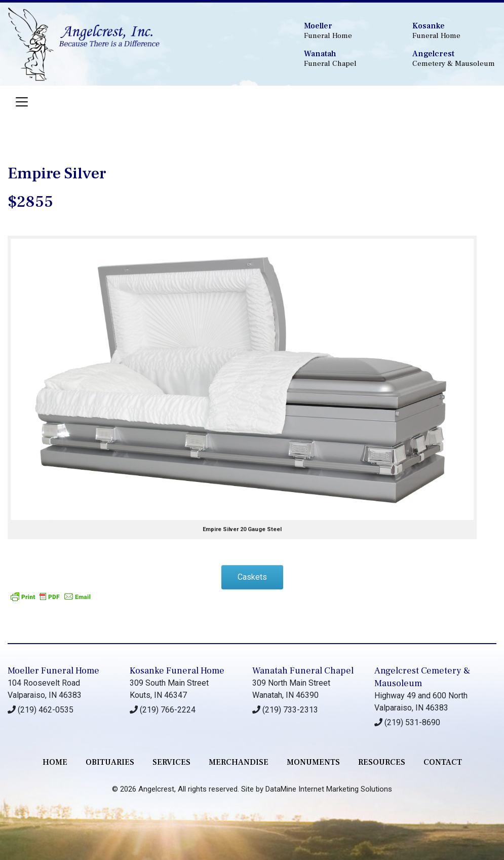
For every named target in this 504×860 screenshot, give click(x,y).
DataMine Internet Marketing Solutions (329, 789)
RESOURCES (382, 762)
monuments (313, 762)
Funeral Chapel (346, 59)
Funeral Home (346, 31)
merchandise (239, 762)
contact (443, 762)
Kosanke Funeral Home (177, 671)
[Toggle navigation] (22, 102)
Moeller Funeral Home (53, 671)
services (171, 762)
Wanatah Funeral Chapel (303, 671)
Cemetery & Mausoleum (454, 59)
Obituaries (110, 762)
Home (55, 762)
